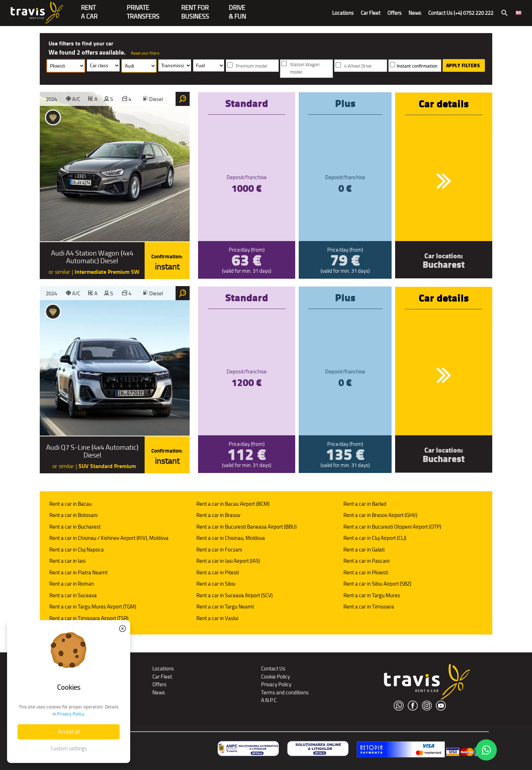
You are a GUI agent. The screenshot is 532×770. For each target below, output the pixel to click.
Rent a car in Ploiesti (366, 572)
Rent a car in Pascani (366, 561)
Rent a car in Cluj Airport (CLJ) (375, 538)
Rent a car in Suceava (73, 595)
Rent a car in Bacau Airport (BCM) (233, 504)
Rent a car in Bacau (71, 504)
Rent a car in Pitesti (218, 572)
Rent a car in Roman (72, 584)
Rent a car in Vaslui (217, 618)
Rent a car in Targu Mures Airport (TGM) (93, 607)
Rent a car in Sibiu (216, 584)
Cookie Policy (275, 677)
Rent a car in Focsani (219, 550)
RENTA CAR (89, 8)
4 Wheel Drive (358, 66)
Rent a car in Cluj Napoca (77, 550)
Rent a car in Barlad (365, 504)
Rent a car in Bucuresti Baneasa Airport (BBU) (246, 527)
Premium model (252, 66)
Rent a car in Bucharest (75, 527)
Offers (394, 13)
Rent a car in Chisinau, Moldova (231, 538)
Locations (343, 13)
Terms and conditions (285, 692)
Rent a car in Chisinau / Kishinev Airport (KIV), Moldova (109, 538)
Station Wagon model (305, 68)
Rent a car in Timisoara (369, 607)
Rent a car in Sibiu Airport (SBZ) (377, 584)
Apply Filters (463, 65)
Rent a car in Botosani (73, 515)
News (415, 13)
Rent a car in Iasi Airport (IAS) (228, 561)
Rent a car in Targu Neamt (225, 607)
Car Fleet (370, 13)
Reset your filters (145, 53)
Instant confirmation (417, 66)
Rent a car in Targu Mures (372, 595)
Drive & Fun (237, 8)
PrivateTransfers (143, 8)
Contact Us (273, 668)
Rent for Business (195, 8)
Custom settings (69, 748)
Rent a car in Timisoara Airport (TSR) (89, 618)
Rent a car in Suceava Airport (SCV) (235, 595)
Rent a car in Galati (364, 550)
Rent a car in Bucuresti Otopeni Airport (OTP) (392, 527)
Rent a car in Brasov (218, 515)
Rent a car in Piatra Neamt (78, 572)
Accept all (69, 731)
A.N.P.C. (269, 700)
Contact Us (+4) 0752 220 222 (461, 13)
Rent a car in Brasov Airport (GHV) (380, 515)
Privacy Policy (276, 684)
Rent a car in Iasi (67, 561)
